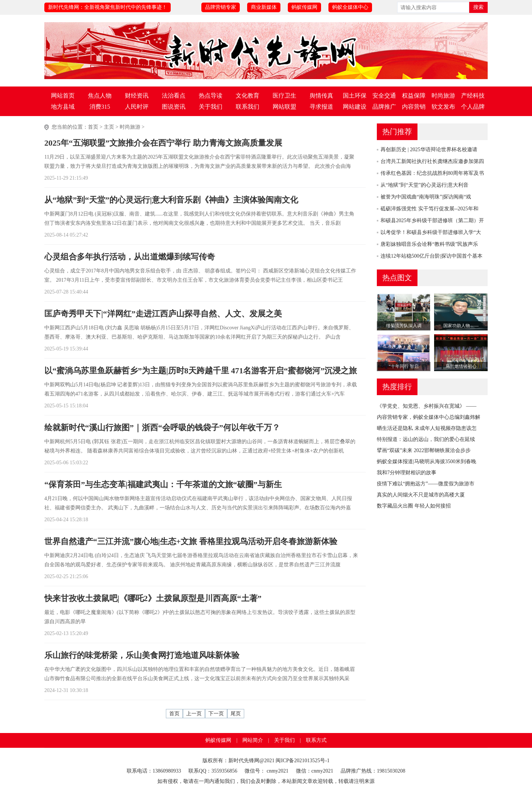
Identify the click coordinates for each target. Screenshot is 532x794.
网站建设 (355, 107)
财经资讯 (137, 96)
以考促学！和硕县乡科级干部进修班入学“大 (431, 232)
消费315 (100, 107)
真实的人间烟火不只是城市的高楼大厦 (421, 495)
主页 (109, 127)
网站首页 (63, 96)
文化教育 (248, 96)
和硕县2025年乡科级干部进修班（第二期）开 (432, 220)
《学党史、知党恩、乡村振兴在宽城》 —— (427, 406)
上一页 (194, 714)
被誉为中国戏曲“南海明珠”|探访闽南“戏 (426, 197)
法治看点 (174, 96)
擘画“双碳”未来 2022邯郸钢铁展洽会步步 (424, 450)
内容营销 (414, 107)
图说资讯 (174, 107)
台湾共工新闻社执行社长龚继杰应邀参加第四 (432, 161)
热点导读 (211, 96)
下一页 (216, 714)
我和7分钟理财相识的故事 (407, 473)
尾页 (236, 714)
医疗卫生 (284, 96)
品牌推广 (384, 107)
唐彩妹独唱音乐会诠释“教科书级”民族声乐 (429, 244)
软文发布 (443, 107)
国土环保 (355, 96)
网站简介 (253, 740)
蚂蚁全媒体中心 (350, 7)
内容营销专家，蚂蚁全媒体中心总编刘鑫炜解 (429, 417)
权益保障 (414, 96)
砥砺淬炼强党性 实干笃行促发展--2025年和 (429, 209)
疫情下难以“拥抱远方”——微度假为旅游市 (426, 484)
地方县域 (63, 107)
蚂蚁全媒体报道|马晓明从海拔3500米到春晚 (427, 462)
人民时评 (137, 107)
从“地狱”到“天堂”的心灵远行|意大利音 (424, 185)
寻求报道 (321, 107)
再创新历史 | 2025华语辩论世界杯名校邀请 (429, 150)
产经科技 (473, 96)
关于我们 (211, 107)
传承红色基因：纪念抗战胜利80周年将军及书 (432, 173)
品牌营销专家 (221, 7)
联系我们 (248, 107)
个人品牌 (473, 107)
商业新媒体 (264, 7)
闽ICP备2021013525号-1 (302, 761)
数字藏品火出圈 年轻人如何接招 (414, 506)
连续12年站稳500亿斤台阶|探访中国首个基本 (432, 256)
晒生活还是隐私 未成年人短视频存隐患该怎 (427, 428)
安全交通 (384, 96)
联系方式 (316, 740)
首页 (93, 127)
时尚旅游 (443, 96)
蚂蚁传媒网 (304, 7)
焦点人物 (100, 96)
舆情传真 (321, 96)
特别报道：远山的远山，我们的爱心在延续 (426, 439)
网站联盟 (284, 107)
